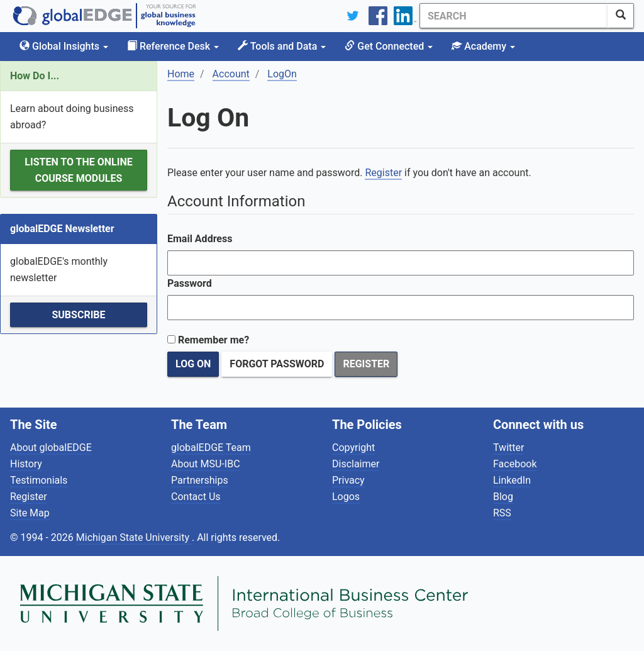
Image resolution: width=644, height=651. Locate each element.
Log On (193, 364)
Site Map (30, 513)
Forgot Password (277, 364)
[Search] (514, 16)
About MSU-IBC (206, 464)
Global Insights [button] (64, 46)
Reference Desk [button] (173, 46)
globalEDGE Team (211, 448)
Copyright (353, 448)
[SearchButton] (621, 16)
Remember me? (214, 340)
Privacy (348, 480)
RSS (502, 513)
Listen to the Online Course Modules (78, 170)
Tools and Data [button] (282, 46)
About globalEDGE (51, 448)
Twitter (508, 448)
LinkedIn (512, 480)
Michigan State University (134, 537)
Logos (346, 497)
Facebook (515, 464)
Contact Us (196, 497)
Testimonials (39, 480)
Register (383, 173)
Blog (503, 497)
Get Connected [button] (389, 46)
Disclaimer (356, 464)
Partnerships (200, 480)
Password (190, 283)
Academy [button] (483, 46)
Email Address (200, 239)
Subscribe (78, 315)
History (26, 464)
